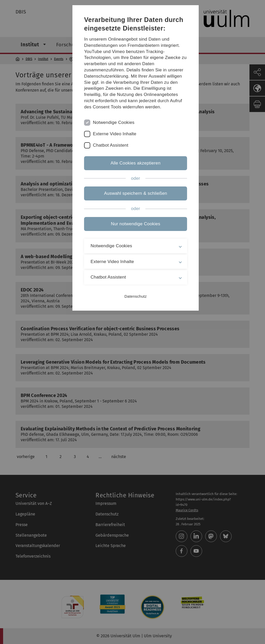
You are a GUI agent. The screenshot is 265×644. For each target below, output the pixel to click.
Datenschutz (132, 311)
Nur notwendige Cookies (133, 238)
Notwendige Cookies (115, 137)
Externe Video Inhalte (116, 148)
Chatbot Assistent (112, 160)
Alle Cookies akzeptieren (132, 178)
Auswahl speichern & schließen (132, 208)
